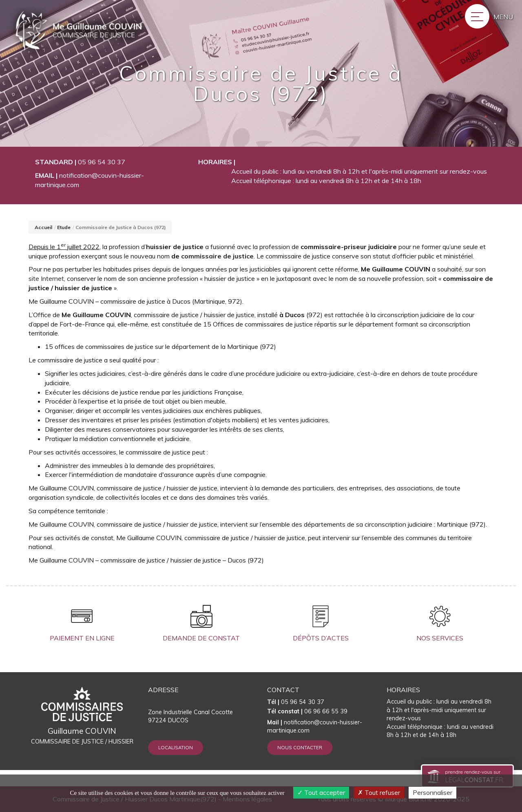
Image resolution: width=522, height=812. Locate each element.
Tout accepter (321, 792)
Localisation (176, 747)
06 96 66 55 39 (307, 711)
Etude (64, 227)
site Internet (46, 278)
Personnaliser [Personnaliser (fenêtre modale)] (432, 792)
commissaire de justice (217, 256)
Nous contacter (300, 747)
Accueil (43, 227)
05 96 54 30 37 (102, 162)
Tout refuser (379, 792)
